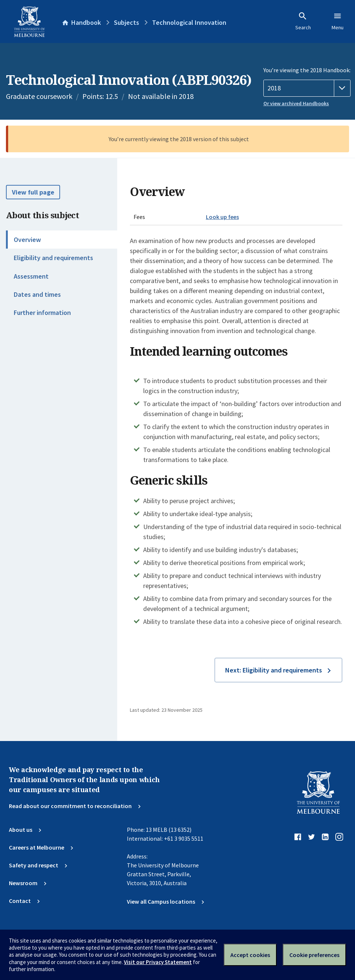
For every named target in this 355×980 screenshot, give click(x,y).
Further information (42, 313)
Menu (338, 21)
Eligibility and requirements (53, 258)
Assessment (31, 276)
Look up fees (222, 217)
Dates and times (37, 294)
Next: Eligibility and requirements (274, 670)
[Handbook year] (307, 88)
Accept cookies (250, 955)
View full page (33, 192)
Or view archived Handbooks (296, 103)
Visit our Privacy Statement (158, 962)
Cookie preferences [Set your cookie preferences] (314, 955)
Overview (27, 240)
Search (303, 21)
